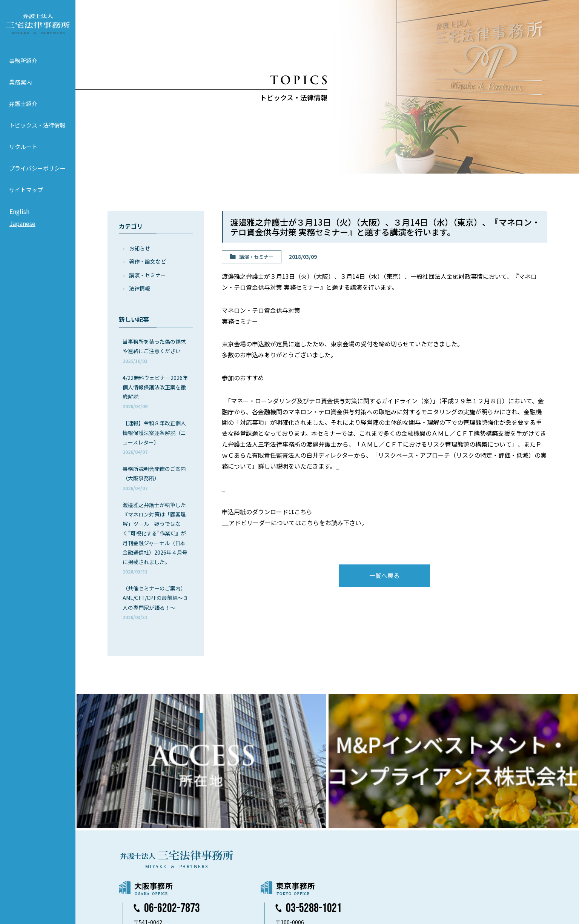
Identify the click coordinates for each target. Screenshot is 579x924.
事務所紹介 (23, 66)
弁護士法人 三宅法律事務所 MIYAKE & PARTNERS (38, 27)
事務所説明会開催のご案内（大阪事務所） (154, 478)
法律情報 (140, 288)
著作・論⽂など (147, 261)
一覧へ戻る (384, 575)
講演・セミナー (147, 275)
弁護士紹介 (23, 109)
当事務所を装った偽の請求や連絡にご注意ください (154, 351)
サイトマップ (26, 195)
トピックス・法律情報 (37, 131)
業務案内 (20, 88)
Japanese (22, 229)
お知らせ (140, 248)
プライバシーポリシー (37, 174)
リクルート (23, 152)
